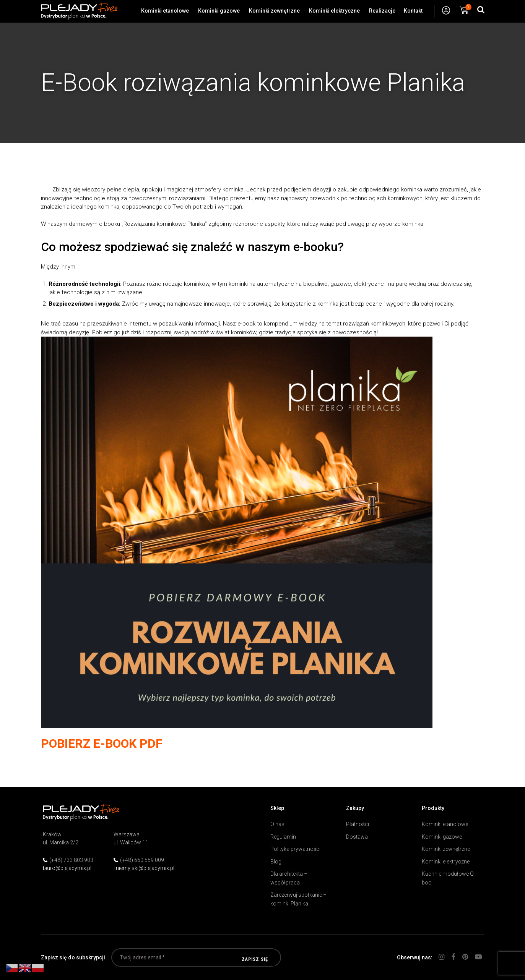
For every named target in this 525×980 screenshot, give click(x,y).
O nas (277, 824)
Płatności (358, 824)
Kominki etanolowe (165, 11)
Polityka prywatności (295, 849)
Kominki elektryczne (334, 11)
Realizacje (382, 11)
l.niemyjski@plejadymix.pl (144, 868)
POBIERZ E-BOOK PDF (102, 744)
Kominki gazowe (219, 11)
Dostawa (357, 837)
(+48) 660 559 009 (142, 860)
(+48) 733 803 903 (71, 860)
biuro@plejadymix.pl (67, 868)
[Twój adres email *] (196, 957)
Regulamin (283, 837)
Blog (276, 862)
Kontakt (413, 11)
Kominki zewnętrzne (274, 11)
